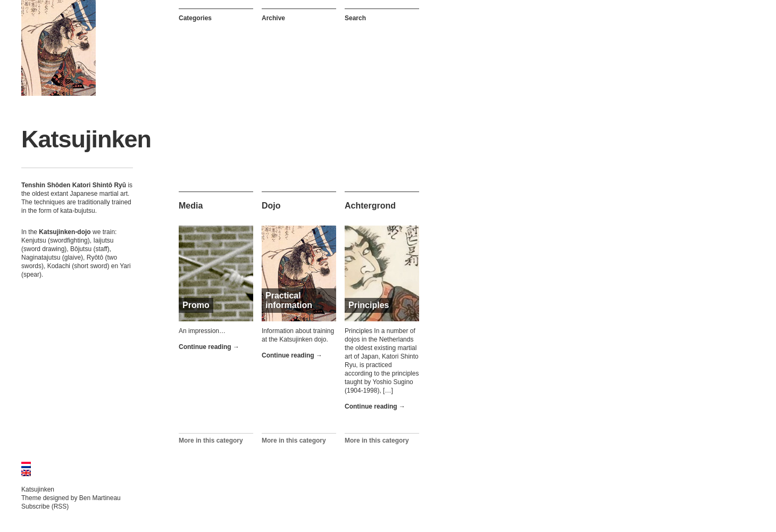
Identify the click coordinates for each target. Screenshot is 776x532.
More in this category (211, 440)
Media (191, 206)
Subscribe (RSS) (45, 506)
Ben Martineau (100, 498)
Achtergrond (370, 206)
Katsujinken (86, 139)
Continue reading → (209, 347)
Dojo (271, 206)
